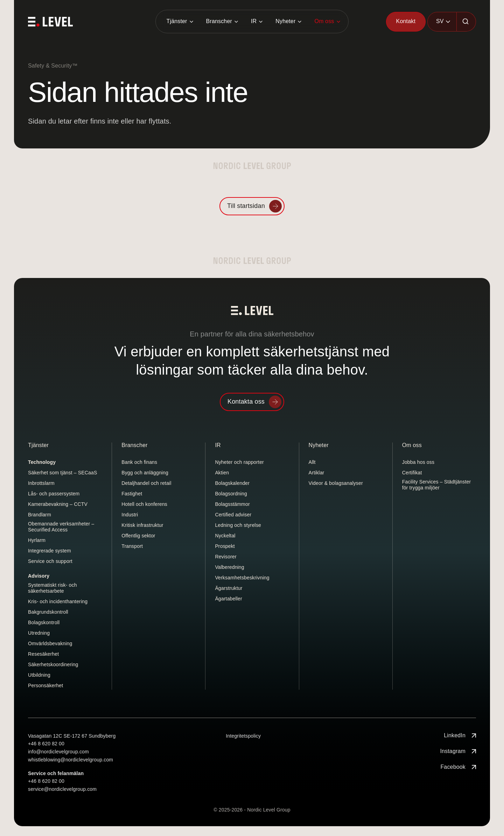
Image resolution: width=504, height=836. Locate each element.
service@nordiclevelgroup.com (62, 789)
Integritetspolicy (243, 736)
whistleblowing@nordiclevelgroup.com (71, 760)
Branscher (219, 21)
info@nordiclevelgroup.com (58, 752)
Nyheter (285, 21)
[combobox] (442, 22)
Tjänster (177, 21)
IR (254, 21)
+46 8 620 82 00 (46, 744)
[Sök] (466, 22)
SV (440, 21)
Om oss (324, 21)
